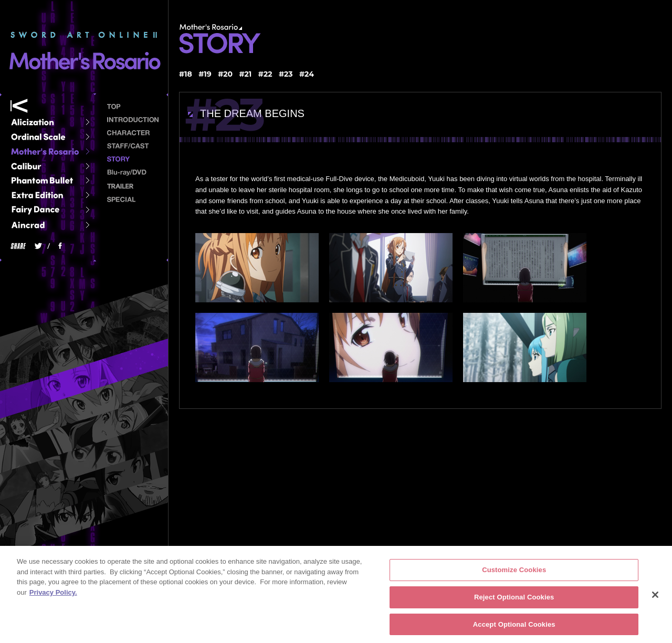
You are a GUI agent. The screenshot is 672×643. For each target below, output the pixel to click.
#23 (286, 74)
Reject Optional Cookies (514, 600)
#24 (307, 74)
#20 (225, 74)
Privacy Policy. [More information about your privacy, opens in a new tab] (53, 595)
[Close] (655, 598)
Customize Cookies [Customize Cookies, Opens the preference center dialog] (514, 573)
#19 (205, 74)
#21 (246, 74)
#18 (186, 74)
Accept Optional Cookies (514, 628)
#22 (265, 74)
